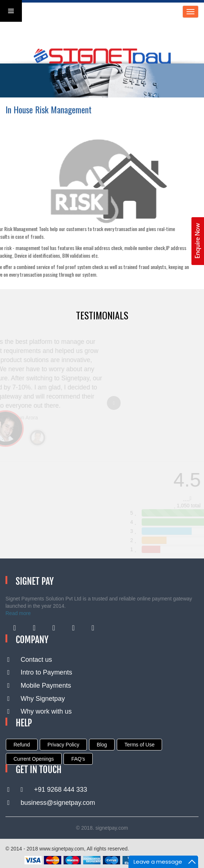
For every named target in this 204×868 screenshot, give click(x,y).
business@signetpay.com (51, 803)
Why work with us (40, 711)
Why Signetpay (36, 699)
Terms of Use (139, 745)
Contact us (30, 660)
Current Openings (34, 759)
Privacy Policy (63, 745)
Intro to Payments (40, 672)
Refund (22, 745)
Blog (102, 745)
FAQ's (78, 759)
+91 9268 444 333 (47, 790)
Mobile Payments (39, 685)
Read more (18, 613)
